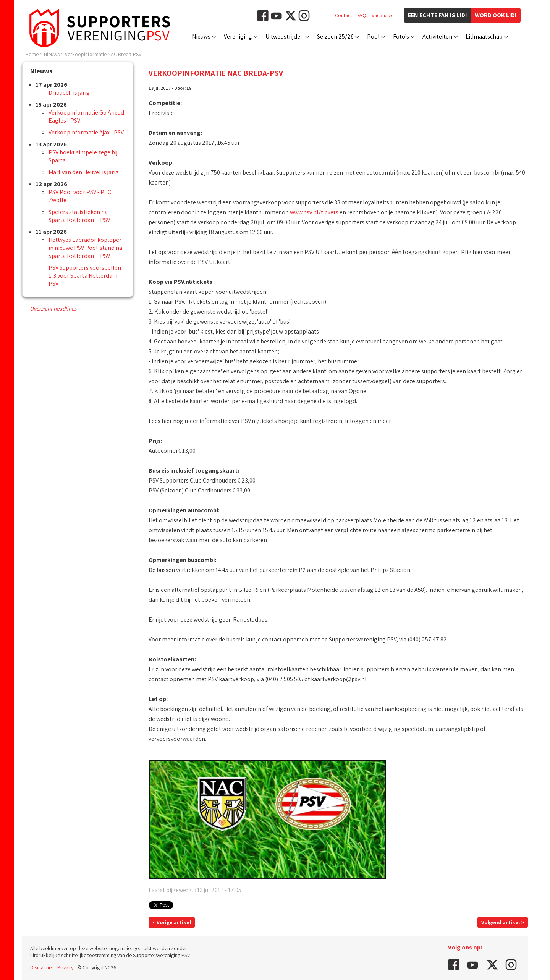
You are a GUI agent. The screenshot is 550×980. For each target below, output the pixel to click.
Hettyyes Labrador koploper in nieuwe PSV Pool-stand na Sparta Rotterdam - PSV (85, 248)
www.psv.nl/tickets (314, 212)
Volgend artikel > (503, 922)
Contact (344, 15)
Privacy (65, 967)
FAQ (362, 15)
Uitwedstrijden (285, 36)
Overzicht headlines (53, 309)
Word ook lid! (496, 15)
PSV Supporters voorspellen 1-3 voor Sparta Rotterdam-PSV (85, 276)
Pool (373, 36)
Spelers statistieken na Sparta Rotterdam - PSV (79, 216)
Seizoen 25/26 (335, 36)
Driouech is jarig (69, 93)
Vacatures (383, 15)
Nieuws (201, 36)
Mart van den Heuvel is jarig (84, 172)
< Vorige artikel (172, 922)
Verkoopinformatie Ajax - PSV (86, 132)
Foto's (401, 36)
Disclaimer (42, 967)
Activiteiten (437, 36)
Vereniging (238, 36)
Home (32, 54)
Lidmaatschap (484, 36)
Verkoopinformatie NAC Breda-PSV (103, 54)
